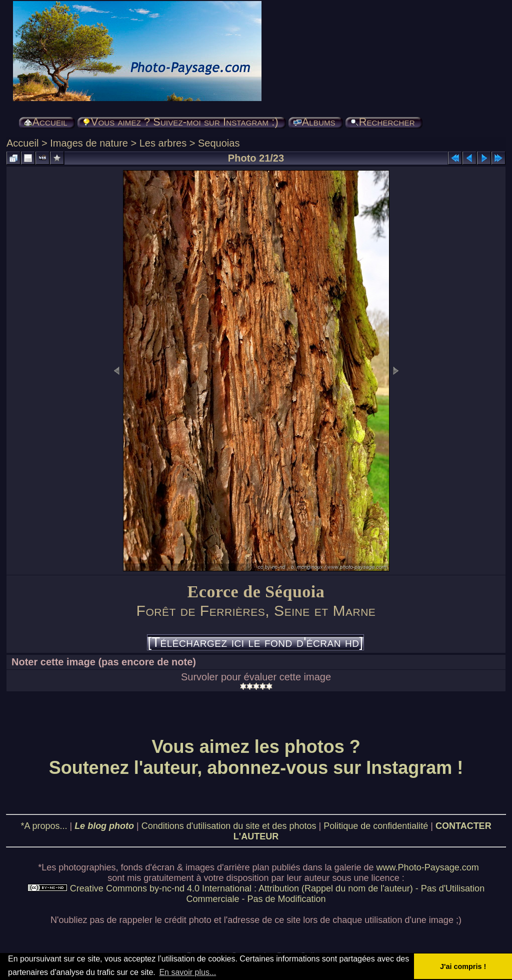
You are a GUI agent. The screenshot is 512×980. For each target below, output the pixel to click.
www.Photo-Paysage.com (428, 867)
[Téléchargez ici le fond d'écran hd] (255, 642)
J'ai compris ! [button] (463, 966)
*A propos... (44, 826)
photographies (87, 867)
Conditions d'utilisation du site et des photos (229, 826)
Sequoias (219, 143)
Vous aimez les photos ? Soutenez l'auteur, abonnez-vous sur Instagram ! (256, 757)
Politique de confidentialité (376, 826)
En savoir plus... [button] (187, 972)
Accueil (22, 143)
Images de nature (89, 143)
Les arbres (163, 143)
